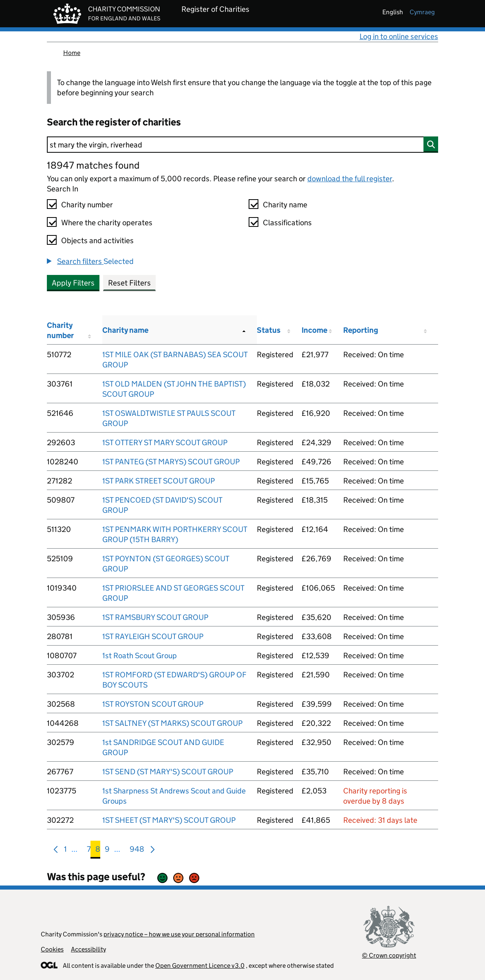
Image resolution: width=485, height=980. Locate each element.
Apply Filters (73, 283)
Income (314, 330)
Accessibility (88, 949)
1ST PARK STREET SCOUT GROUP (159, 481)
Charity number (87, 205)
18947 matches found (93, 165)
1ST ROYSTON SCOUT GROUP (153, 704)
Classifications (287, 223)
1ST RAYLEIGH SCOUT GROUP (153, 636)
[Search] (242, 145)
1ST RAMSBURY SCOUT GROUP (155, 617)
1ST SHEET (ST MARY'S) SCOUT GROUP (169, 820)
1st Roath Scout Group (140, 656)
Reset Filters (129, 283)
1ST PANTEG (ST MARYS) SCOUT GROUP (171, 462)
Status (269, 330)
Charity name (285, 205)
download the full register (350, 179)
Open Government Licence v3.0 (200, 966)
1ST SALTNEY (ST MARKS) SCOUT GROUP (172, 723)
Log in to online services (399, 36)
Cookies (52, 949)
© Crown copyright (389, 955)
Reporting (361, 330)
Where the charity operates (107, 223)
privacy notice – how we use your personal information (179, 934)
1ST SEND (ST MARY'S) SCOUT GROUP (168, 772)
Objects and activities (97, 241)
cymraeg (422, 12)
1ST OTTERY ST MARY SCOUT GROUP (165, 443)
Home (72, 53)
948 (137, 851)
